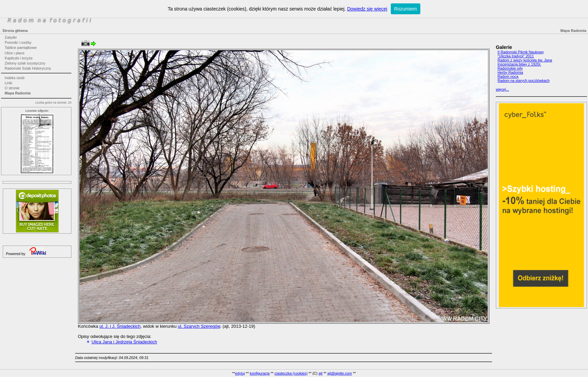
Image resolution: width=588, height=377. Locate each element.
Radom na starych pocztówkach (524, 80)
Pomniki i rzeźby (18, 42)
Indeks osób (15, 78)
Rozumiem (406, 9)
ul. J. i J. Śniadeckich (120, 326)
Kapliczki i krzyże (19, 58)
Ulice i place (15, 53)
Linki (9, 83)
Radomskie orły (510, 68)
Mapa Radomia (18, 93)
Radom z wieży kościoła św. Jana (525, 60)
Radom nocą (508, 76)
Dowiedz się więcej (367, 9)
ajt (321, 373)
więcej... (502, 89)
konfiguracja (259, 373)
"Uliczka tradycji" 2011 (516, 56)
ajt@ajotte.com (340, 373)
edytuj (240, 373)
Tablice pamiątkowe (21, 48)
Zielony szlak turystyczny (25, 63)
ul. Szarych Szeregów (199, 326)
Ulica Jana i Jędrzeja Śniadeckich (124, 342)
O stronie (12, 88)
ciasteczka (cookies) (291, 373)
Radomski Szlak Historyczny (28, 68)
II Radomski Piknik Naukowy (521, 52)
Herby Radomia (510, 72)
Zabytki (11, 37)
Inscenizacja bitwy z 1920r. (519, 64)
